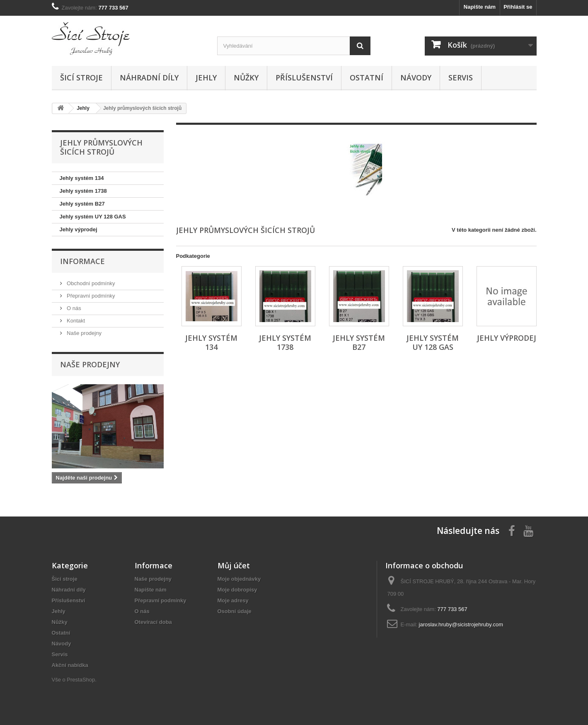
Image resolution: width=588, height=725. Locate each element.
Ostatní (367, 78)
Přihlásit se (518, 7)
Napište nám (480, 7)
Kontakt (75, 321)
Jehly (206, 78)
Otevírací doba (153, 622)
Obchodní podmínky (90, 283)
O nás (73, 308)
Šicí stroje (81, 78)
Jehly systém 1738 (83, 191)
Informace (82, 261)
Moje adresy (233, 600)
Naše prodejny (83, 333)
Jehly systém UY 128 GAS (93, 217)
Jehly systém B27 (82, 204)
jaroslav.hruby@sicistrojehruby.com (461, 624)
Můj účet (234, 565)
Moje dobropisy (237, 590)
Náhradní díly (149, 78)
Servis (461, 78)
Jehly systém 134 (82, 178)
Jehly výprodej (79, 229)
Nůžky (246, 78)
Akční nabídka (70, 665)
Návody (416, 78)
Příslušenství (304, 78)
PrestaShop (81, 680)
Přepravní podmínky (90, 296)
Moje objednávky (239, 579)
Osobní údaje (235, 611)
